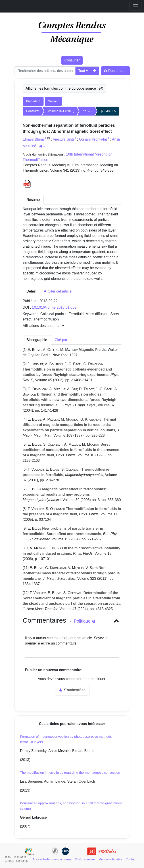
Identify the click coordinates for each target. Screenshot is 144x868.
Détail (31, 291)
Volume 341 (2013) (61, 111)
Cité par (61, 340)
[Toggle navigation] (136, 6)
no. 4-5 (88, 111)
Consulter (72, 60)
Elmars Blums (34, 139)
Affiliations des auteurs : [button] (44, 326)
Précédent (33, 101)
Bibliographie (37, 340)
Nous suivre (85, 859)
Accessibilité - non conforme (52, 859)
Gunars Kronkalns (93, 139)
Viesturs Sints (64, 139)
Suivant (53, 101)
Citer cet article (57, 291)
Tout (81, 71)
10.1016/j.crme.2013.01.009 (54, 307)
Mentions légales (110, 859)
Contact (131, 859)
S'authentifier (72, 690)
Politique (84, 621)
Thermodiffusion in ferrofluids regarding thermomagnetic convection (70, 772)
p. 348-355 (108, 111)
